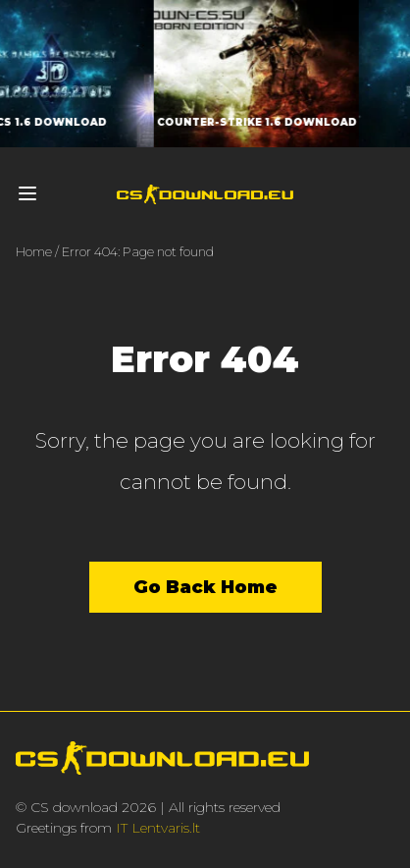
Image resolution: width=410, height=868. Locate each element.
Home (34, 251)
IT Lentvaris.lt (158, 828)
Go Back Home (205, 587)
